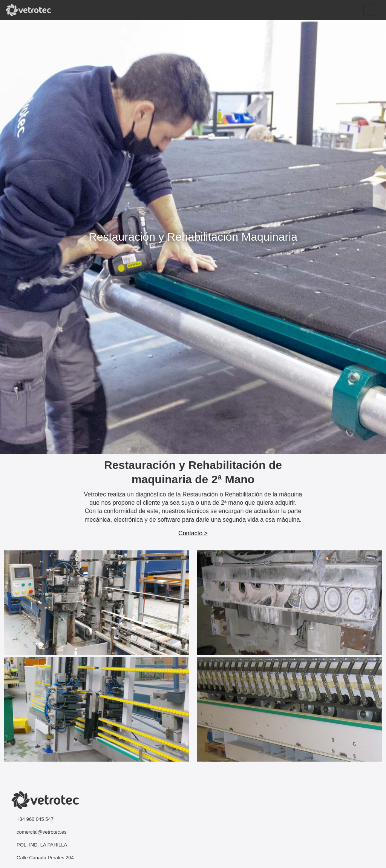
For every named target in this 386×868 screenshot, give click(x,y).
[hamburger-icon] (372, 10)
